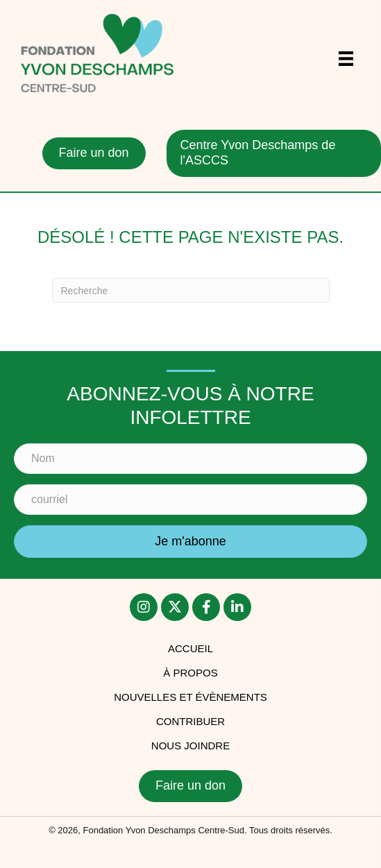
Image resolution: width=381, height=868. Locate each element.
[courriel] (190, 500)
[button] (190, 542)
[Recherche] (191, 290)
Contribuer (190, 721)
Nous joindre (190, 746)
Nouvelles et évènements (190, 697)
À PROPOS (190, 673)
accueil (190, 648)
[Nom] (190, 459)
